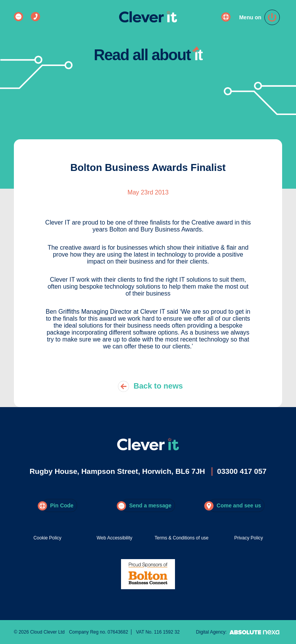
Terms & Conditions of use (182, 538)
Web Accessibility (114, 538)
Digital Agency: (239, 632)
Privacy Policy (249, 538)
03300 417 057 (242, 471)
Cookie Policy (48, 538)
